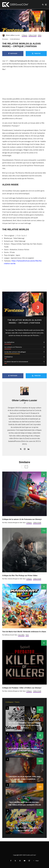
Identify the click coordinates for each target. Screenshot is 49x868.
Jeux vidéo (21, 635)
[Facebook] (11, 861)
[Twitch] (29, 861)
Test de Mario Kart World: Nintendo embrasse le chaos (24, 632)
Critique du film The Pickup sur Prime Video (20, 575)
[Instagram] (20, 861)
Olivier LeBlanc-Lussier (13, 35)
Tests (27, 635)
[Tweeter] (36, 54)
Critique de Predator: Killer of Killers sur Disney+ (22, 688)
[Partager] (13, 54)
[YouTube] (25, 861)
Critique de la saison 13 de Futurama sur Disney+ (22, 519)
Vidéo (40, 35)
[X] (15, 861)
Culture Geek (33, 35)
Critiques (25, 35)
